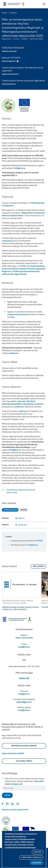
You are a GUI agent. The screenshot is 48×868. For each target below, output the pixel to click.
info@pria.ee (20, 168)
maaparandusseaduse (17, 314)
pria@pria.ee (24, 647)
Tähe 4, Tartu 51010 (24, 638)
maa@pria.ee (24, 710)
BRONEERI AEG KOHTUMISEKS (24, 746)
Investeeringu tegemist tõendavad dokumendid (21, 491)
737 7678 (39, 541)
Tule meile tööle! (24, 761)
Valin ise (38, 853)
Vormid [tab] (24, 510)
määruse (23, 411)
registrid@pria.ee (24, 702)
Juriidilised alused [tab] (10, 510)
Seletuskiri (23, 525)
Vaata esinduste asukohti (13, 753)
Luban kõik (37, 864)
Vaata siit (24, 678)
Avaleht (5, 13)
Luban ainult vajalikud (31, 859)
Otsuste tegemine (9, 61)
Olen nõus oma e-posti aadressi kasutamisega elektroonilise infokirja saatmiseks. (24, 781)
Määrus (21, 518)
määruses (19, 407)
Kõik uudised (38, 566)
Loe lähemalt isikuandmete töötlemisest (20, 849)
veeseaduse (7, 241)
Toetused (13, 13)
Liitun (7, 795)
